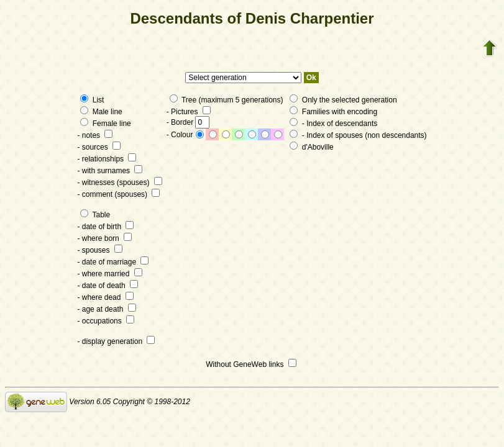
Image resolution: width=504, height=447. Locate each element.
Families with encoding (333, 112)
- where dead (105, 297)
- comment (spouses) (118, 194)
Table (95, 215)
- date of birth (105, 227)
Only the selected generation (343, 100)
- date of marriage (113, 262)
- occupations (106, 321)
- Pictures (189, 112)
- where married (109, 274)
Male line (101, 112)
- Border (188, 122)
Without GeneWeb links (251, 364)
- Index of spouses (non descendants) (358, 135)
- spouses (99, 250)
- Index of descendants (333, 124)
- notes (95, 135)
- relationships (107, 159)
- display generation (116, 341)
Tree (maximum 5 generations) (227, 100)
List (92, 100)
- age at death (106, 309)
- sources (99, 147)
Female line (105, 124)
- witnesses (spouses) (119, 183)
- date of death (108, 286)
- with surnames (110, 171)
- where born (104, 238)
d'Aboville (311, 147)
